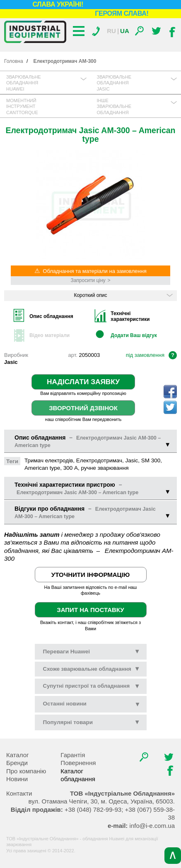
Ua (125, 31)
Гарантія (73, 755)
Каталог (18, 755)
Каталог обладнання (78, 775)
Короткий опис (123, 295)
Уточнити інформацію (90, 575)
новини (65, 704)
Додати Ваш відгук (134, 335)
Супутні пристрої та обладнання (92, 686)
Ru (111, 31)
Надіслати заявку (83, 382)
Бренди (17, 763)
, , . (102, 801)
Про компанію (26, 771)
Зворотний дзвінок (83, 408)
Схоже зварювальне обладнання (92, 669)
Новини (17, 779)
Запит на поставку (90, 610)
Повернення (78, 763)
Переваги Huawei (92, 651)
